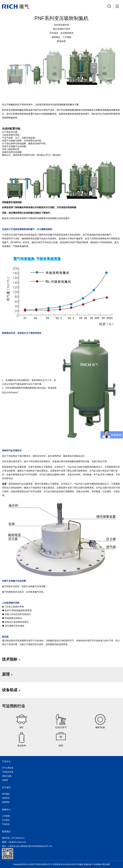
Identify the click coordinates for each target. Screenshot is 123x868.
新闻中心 (6, 810)
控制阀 (5, 780)
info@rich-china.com (17, 842)
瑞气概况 (6, 794)
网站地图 (106, 864)
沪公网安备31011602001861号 (64, 864)
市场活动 (6, 824)
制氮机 (81, 864)
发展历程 (6, 798)
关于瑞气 (6, 788)
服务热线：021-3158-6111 (13, 838)
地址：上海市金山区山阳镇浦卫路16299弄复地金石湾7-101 (27, 846)
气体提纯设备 (8, 772)
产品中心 (6, 761)
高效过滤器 (7, 776)
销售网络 (6, 802)
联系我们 (6, 832)
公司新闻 (6, 816)
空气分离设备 (8, 768)
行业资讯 (6, 820)
